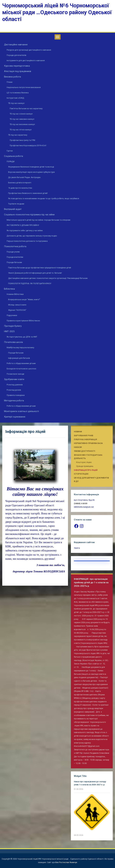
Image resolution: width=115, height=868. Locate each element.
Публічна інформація (85, 439)
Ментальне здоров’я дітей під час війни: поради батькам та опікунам (38, 220)
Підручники (12, 315)
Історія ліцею (81, 474)
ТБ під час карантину (18, 135)
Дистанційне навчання (16, 45)
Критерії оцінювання (15, 417)
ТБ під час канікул (16, 103)
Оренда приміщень (85, 466)
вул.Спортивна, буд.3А (84, 500)
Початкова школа (13, 342)
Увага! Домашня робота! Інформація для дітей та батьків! (35, 273)
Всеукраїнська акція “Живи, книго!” (24, 299)
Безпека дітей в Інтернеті (20, 183)
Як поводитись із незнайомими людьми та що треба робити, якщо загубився (44, 198)
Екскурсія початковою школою (21, 369)
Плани (10, 82)
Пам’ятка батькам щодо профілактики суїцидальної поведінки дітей (40, 268)
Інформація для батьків (19, 358)
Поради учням (13, 252)
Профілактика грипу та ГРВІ (22, 140)
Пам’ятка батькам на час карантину (26, 108)
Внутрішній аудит (13, 209)
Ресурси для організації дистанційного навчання (29, 50)
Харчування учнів (83, 436)
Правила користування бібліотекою (23, 321)
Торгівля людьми (16, 204)
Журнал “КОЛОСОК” (17, 310)
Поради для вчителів (16, 55)
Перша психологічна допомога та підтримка (27, 241)
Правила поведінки (16, 395)
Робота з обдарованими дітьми (21, 363)
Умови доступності (85, 451)
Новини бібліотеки (15, 294)
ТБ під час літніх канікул (21, 130)
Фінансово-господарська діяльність (88, 457)
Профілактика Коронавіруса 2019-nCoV (28, 145)
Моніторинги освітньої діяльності (21, 411)
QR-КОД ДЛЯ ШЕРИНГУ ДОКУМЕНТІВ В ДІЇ (91, 480)
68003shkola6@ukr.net (84, 507)
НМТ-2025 (9, 331)
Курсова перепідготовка (17, 66)
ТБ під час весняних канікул (22, 124)
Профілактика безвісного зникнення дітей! (28, 193)
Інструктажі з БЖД (15, 98)
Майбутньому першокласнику (20, 347)
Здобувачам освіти (14, 379)
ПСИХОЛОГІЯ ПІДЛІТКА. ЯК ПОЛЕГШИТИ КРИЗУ (30, 283)
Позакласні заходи (15, 374)
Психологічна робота (15, 246)
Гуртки (10, 151)
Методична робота (14, 401)
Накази (78, 447)
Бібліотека (9, 289)
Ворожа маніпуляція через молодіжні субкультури (31, 172)
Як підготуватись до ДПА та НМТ (22, 337)
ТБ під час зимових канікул (22, 119)
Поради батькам (14, 262)
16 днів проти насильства (20, 188)
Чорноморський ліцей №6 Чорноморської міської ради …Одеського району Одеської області (57, 12)
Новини (78, 432)
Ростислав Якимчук (68, 862)
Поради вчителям (15, 257)
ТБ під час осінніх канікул (21, 114)
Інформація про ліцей (86, 470)
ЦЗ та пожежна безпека (18, 93)
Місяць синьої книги (17, 305)
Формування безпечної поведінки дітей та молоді (31, 167)
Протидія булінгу (13, 326)
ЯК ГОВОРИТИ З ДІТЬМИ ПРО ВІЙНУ (23, 225)
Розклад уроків (14, 390)
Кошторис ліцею (84, 462)
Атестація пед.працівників (18, 71)
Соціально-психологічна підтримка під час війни (29, 215)
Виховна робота (12, 77)
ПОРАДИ (11, 161)
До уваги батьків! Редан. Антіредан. (25, 177)
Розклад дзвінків (15, 385)
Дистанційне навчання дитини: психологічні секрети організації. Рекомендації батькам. (48, 278)
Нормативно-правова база (88, 443)
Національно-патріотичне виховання (24, 87)
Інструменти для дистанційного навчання (26, 60)
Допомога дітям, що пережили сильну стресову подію (32, 236)
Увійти (77, 548)
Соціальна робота (14, 156)
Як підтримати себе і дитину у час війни (25, 230)
